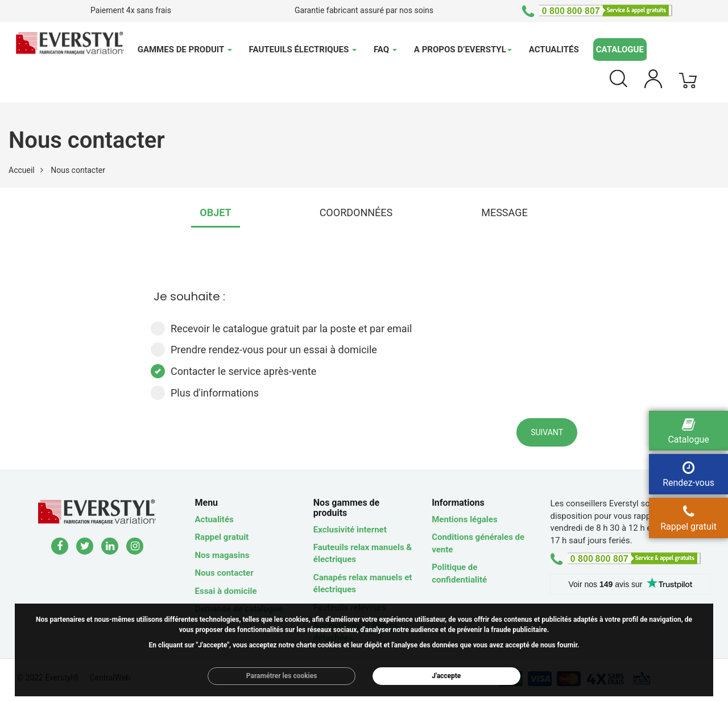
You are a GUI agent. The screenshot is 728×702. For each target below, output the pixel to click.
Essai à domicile (226, 591)
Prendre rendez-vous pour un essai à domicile (264, 350)
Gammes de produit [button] (185, 49)
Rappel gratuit (222, 537)
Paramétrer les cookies (282, 676)
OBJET (215, 212)
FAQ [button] (385, 49)
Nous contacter (224, 573)
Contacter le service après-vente (233, 371)
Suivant (547, 432)
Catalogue (620, 49)
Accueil (22, 170)
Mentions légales (464, 519)
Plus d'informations (205, 393)
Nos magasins (222, 555)
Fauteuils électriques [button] (303, 49)
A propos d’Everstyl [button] (463, 49)
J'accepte (446, 676)
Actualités (554, 49)
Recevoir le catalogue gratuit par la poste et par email (281, 329)
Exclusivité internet (350, 530)
